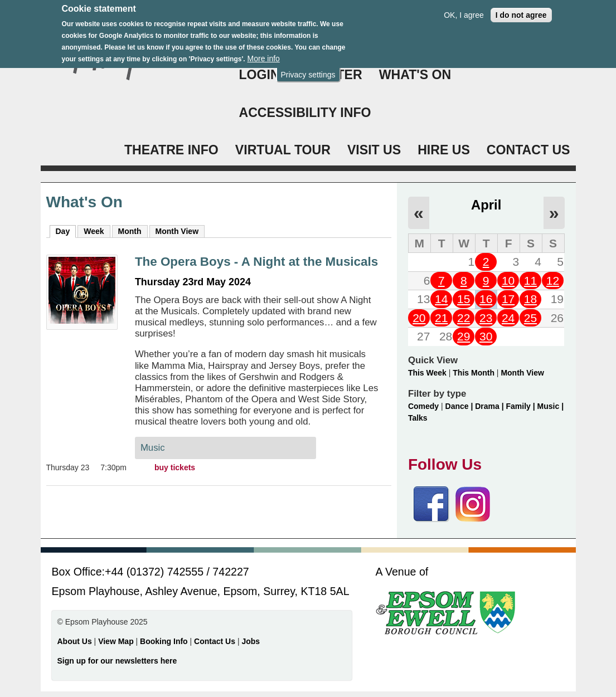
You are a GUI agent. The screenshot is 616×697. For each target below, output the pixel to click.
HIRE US (444, 150)
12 (553, 281)
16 (486, 299)
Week (94, 231)
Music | (550, 406)
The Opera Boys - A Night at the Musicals (256, 262)
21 (441, 318)
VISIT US (374, 150)
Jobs (251, 641)
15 (464, 299)
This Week (427, 373)
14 (441, 299)
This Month (474, 373)
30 (486, 336)
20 (419, 318)
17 (508, 299)
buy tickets (175, 467)
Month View (177, 231)
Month (130, 231)
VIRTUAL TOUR (283, 150)
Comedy (423, 406)
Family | (522, 406)
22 (464, 318)
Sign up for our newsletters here (117, 661)
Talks (418, 418)
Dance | (460, 406)
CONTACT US (528, 150)
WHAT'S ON (415, 75)
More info (264, 55)
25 (530, 318)
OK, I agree (464, 11)
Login (260, 75)
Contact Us (216, 641)
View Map (117, 641)
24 (508, 318)
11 (530, 281)
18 (530, 299)
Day (66, 231)
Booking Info (164, 641)
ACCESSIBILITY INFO (305, 113)
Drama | (490, 406)
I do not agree (521, 11)
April (486, 205)
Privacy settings (308, 70)
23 (486, 318)
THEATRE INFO (171, 150)
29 (464, 336)
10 (508, 281)
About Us (75, 641)
